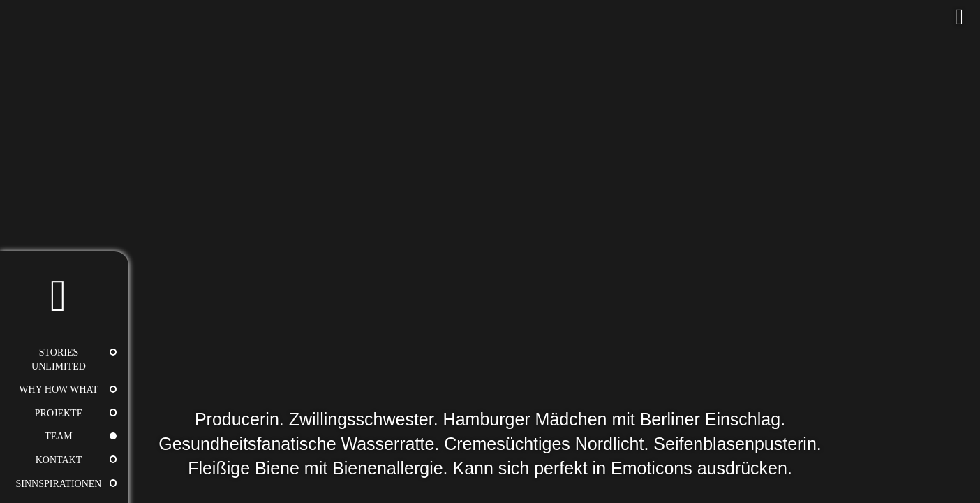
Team (59, 436)
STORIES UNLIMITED (59, 359)
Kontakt (59, 460)
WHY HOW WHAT (58, 389)
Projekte (59, 413)
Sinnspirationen (59, 484)
